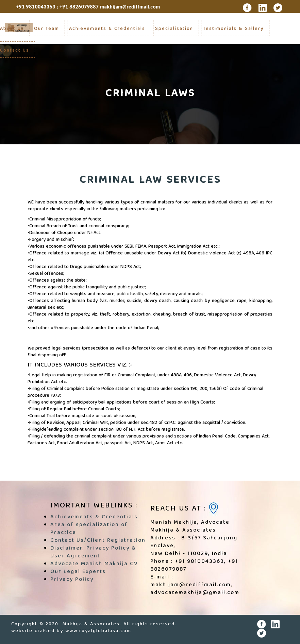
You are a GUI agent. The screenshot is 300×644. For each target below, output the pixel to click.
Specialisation (174, 29)
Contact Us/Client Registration (98, 541)
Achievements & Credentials (107, 29)
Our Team (47, 29)
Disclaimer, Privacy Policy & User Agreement (93, 552)
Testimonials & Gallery (233, 29)
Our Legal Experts (78, 572)
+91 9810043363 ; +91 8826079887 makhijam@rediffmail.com (88, 7)
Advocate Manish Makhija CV (94, 564)
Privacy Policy (72, 580)
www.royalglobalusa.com (98, 631)
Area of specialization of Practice (89, 529)
